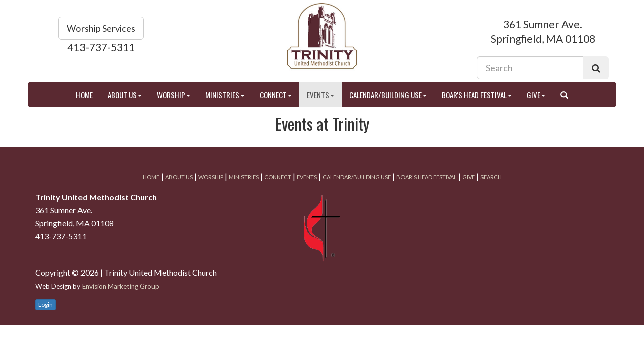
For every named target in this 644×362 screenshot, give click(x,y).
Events (320, 95)
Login (46, 304)
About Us (125, 95)
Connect (276, 95)
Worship (174, 95)
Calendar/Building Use (388, 95)
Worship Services (101, 28)
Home (84, 95)
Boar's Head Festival (477, 95)
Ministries (225, 95)
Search (491, 177)
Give (536, 95)
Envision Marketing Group (121, 286)
